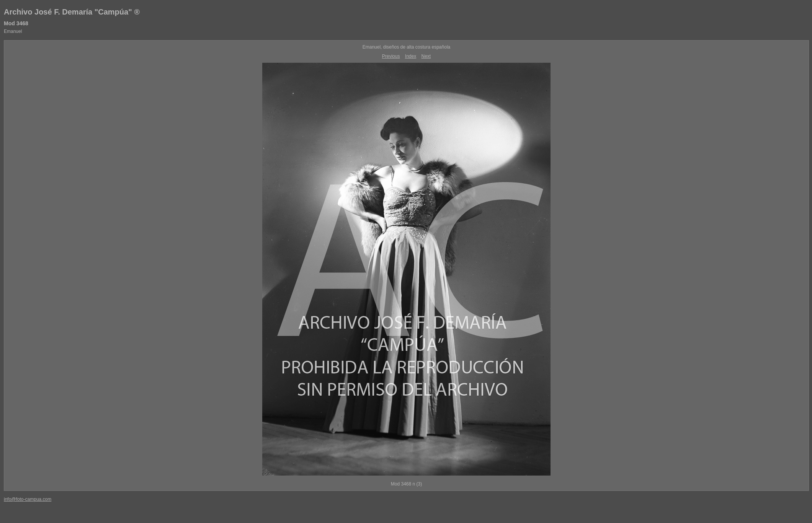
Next (426, 56)
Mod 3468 (16, 23)
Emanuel (13, 31)
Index (411, 56)
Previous (391, 56)
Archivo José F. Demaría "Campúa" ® (72, 12)
